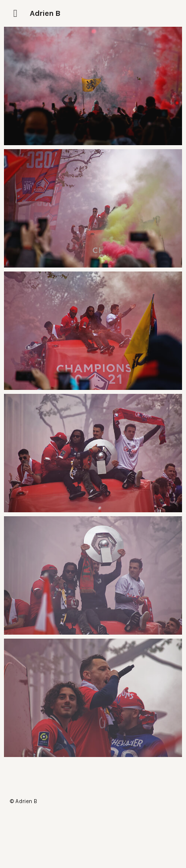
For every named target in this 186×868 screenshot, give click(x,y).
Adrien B (45, 13)
